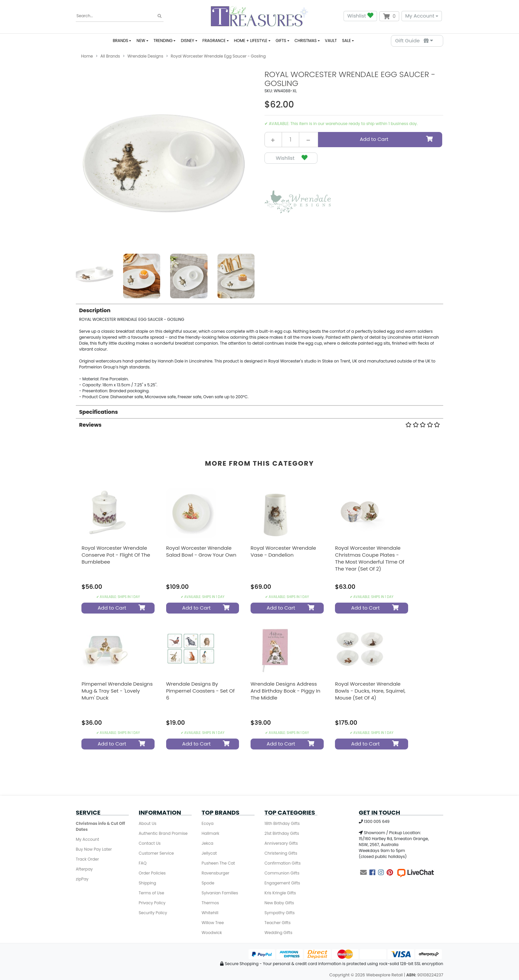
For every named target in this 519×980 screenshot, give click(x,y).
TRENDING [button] (163, 41)
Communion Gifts (282, 873)
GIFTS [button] (281, 41)
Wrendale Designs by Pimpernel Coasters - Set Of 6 (200, 691)
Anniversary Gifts (281, 843)
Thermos (210, 903)
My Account (420, 16)
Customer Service (156, 853)
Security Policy (153, 913)
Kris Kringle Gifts (280, 893)
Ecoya (208, 823)
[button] (291, 158)
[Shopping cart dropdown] (389, 16)
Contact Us (150, 843)
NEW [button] (141, 41)
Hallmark (210, 833)
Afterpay (84, 869)
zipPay (82, 879)
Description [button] (95, 310)
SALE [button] (347, 41)
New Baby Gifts (279, 903)
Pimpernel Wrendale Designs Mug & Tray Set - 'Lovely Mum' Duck (117, 691)
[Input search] (120, 16)
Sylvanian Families (220, 893)
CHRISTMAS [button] (306, 41)
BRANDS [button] (121, 41)
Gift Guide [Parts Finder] (414, 41)
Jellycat (209, 853)
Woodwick (212, 933)
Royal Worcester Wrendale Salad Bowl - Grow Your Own (201, 551)
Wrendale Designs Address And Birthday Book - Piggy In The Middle (285, 691)
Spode (208, 883)
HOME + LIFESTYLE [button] (251, 41)
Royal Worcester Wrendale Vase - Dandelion (283, 551)
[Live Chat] (415, 873)
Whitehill (210, 913)
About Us (148, 823)
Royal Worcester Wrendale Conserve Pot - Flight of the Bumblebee (116, 555)
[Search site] (160, 16)
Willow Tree (213, 923)
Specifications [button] (98, 412)
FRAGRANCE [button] (214, 41)
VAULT (331, 41)
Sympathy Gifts (280, 913)
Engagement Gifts (282, 883)
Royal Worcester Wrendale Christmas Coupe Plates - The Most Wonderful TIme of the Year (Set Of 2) (370, 558)
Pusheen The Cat (218, 863)
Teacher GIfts (278, 923)
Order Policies (152, 873)
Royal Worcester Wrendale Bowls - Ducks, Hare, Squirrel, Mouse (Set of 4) (370, 691)
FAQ (143, 863)
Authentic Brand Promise (163, 833)
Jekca (207, 843)
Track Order (87, 859)
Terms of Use (151, 893)
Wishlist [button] (360, 16)
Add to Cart (397, 139)
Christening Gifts (281, 853)
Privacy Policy (152, 903)
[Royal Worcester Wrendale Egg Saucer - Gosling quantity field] (290, 140)
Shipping (147, 883)
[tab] (259, 352)
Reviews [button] (259, 425)
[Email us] (363, 873)
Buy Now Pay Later (94, 849)
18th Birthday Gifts (282, 823)
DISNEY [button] (187, 41)
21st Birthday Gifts (282, 833)
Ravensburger (215, 873)
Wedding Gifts (278, 933)
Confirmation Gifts (283, 863)
